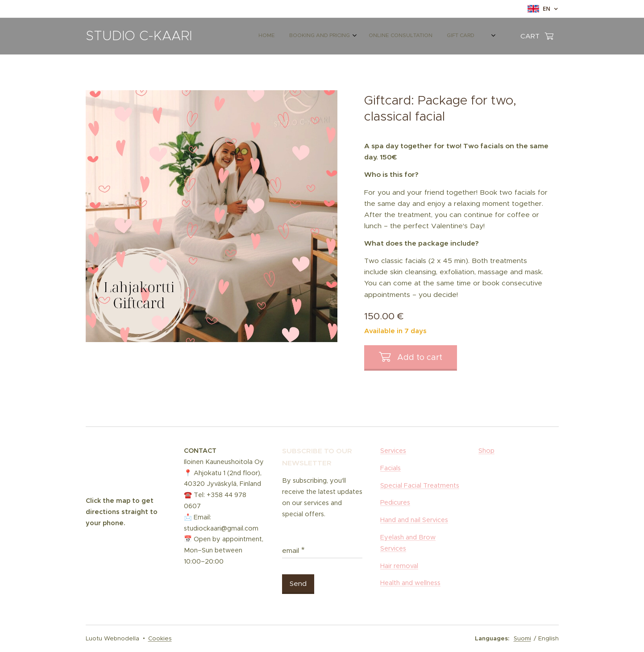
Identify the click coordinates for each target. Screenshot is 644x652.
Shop (486, 451)
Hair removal (399, 565)
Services (393, 451)
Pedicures (395, 502)
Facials (391, 468)
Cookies (160, 638)
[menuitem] (372, 36)
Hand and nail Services (414, 520)
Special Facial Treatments (420, 485)
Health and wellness (410, 583)
